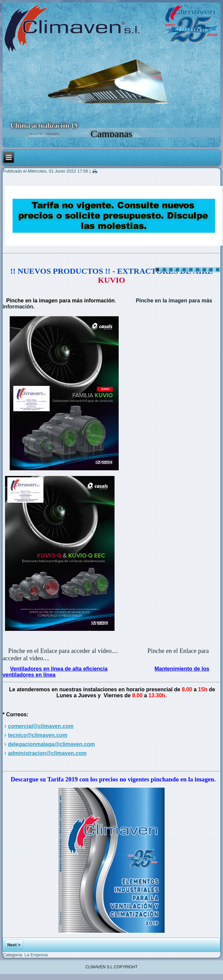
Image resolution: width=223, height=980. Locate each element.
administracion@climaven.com (47, 753)
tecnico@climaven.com (38, 735)
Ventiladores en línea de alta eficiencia (59, 669)
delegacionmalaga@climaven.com (51, 744)
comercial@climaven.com (41, 726)
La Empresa (36, 955)
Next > (14, 945)
